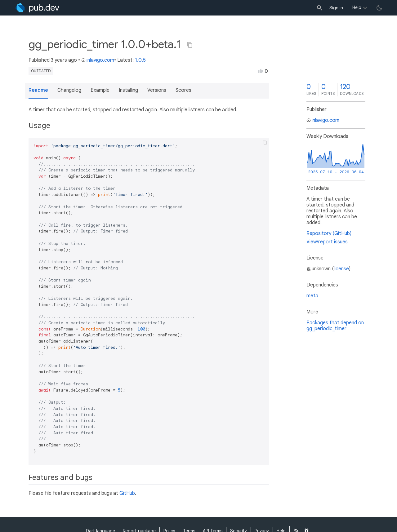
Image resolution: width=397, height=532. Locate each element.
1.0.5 (140, 60)
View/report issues (327, 242)
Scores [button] (183, 90)
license (341, 269)
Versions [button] (157, 90)
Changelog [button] (69, 90)
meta (312, 296)
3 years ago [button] (64, 60)
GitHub (127, 493)
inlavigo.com (98, 60)
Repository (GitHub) (329, 233)
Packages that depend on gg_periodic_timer (335, 326)
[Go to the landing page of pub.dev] (37, 8)
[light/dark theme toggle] (379, 8)
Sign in (336, 8)
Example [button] (100, 90)
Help (357, 7)
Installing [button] (128, 90)
